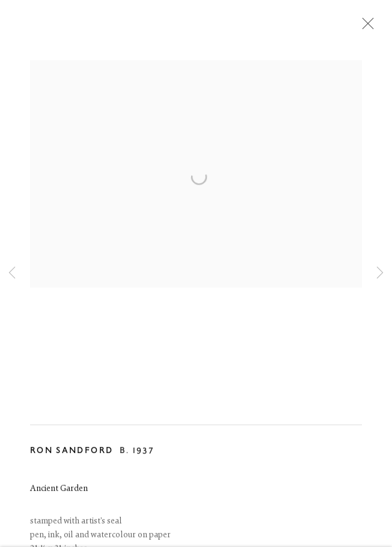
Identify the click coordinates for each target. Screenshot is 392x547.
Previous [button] (12, 273)
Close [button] (365, 27)
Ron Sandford (72, 452)
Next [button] (380, 273)
